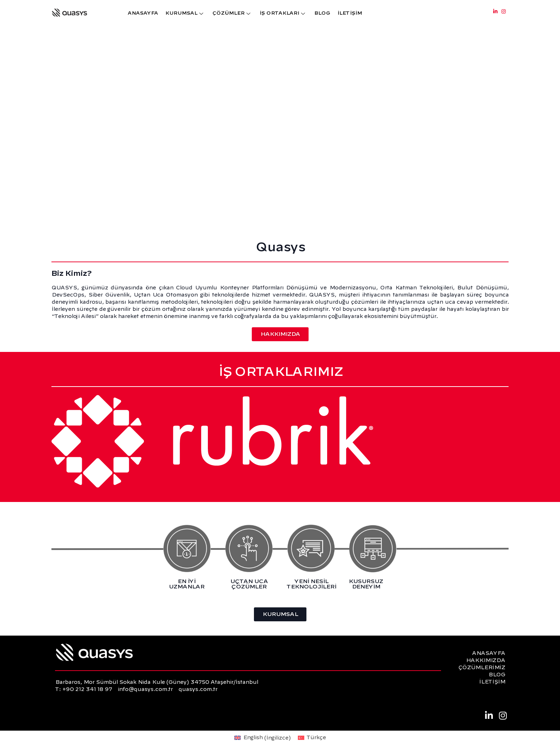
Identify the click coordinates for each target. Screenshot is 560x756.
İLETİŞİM (349, 13)
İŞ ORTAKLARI (283, 13)
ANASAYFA (143, 13)
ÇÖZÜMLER (232, 13)
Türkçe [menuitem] (316, 738)
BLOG (322, 13)
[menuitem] (262, 738)
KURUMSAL (185, 13)
